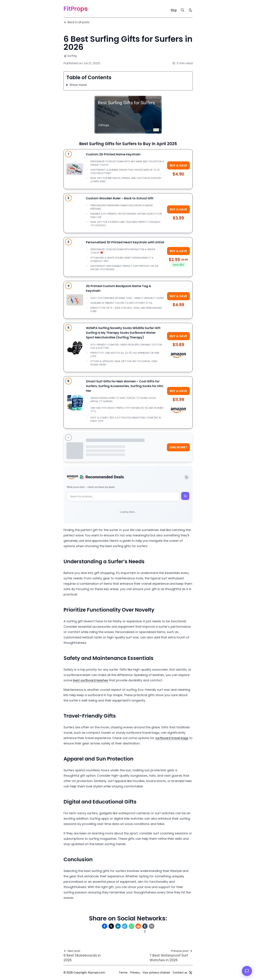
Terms (123, 973)
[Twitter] (191, 973)
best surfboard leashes (91, 680)
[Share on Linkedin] (118, 926)
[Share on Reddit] (138, 926)
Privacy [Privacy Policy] (135, 973)
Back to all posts (76, 22)
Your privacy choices (156, 973)
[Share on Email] (152, 926)
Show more (78, 85)
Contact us (180, 973)
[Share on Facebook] (105, 926)
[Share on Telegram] (125, 926)
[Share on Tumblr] (145, 926)
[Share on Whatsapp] (131, 926)
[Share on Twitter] (111, 926)
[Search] (183, 10)
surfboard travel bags (172, 738)
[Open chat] (247, 971)
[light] (191, 10)
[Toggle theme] (187, 477)
